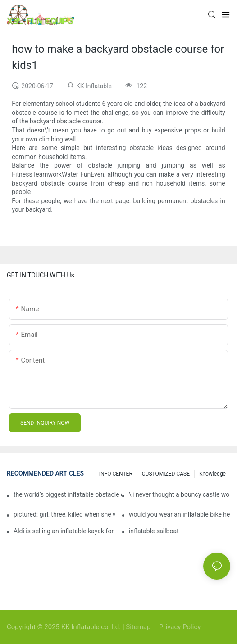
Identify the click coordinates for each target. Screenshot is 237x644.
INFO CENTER (116, 474)
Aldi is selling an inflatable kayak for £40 (64, 531)
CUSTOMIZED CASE (166, 474)
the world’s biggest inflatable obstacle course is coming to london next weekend (68, 494)
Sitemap (139, 627)
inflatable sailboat (154, 531)
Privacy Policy (180, 627)
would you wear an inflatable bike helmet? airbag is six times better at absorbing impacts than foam (180, 514)
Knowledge (212, 474)
